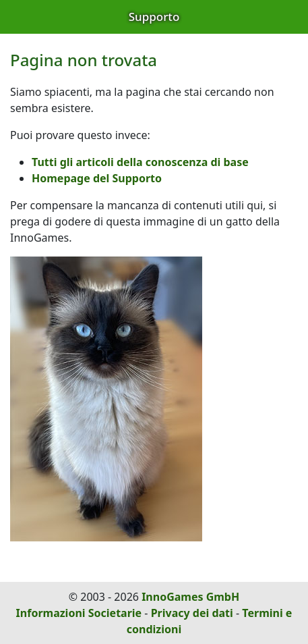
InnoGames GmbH (190, 597)
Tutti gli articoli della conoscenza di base (140, 162)
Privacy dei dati (192, 613)
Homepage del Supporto (97, 178)
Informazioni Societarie (79, 613)
